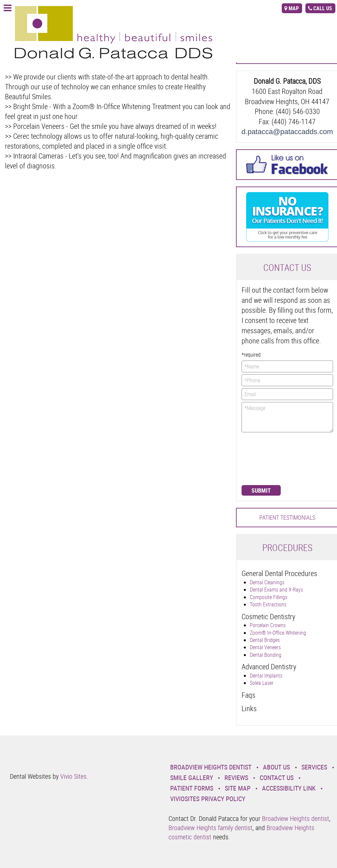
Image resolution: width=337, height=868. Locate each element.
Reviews (236, 778)
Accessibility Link (289, 788)
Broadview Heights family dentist (210, 828)
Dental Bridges (265, 640)
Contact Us (277, 778)
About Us (276, 767)
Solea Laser (262, 683)
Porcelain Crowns (268, 625)
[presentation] (269, 458)
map (294, 8)
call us (323, 8)
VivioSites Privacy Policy (208, 799)
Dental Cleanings (267, 582)
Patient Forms (192, 788)
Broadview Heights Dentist (211, 767)
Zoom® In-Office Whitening (278, 633)
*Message (287, 417)
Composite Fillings (269, 597)
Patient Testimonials (287, 517)
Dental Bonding (266, 655)
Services (314, 767)
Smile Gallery (192, 778)
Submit (261, 490)
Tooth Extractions (268, 604)
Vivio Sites (73, 776)
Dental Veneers (265, 647)
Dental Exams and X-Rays (276, 590)
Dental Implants (266, 676)
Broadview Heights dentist (296, 818)
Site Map (238, 788)
